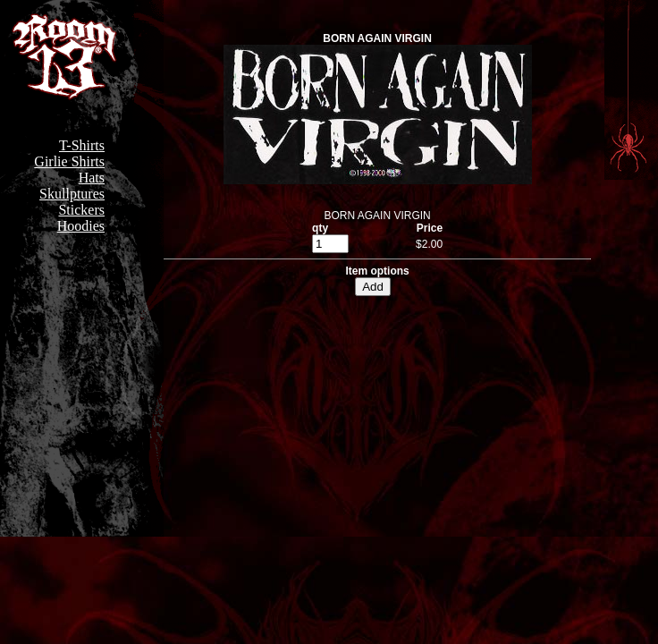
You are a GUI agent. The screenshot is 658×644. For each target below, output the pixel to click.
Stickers (81, 210)
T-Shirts (82, 145)
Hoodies (81, 226)
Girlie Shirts (69, 161)
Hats (92, 178)
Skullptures (72, 194)
